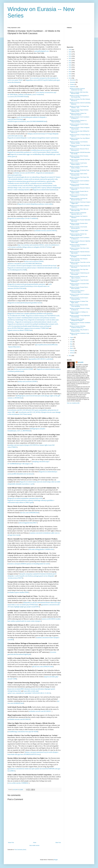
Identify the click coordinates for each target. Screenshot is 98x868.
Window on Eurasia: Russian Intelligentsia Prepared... (77, 320)
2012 (70, 356)
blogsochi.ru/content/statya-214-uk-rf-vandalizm (23, 218)
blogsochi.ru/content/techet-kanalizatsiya (45, 190)
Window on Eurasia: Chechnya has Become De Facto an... (79, 199)
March (72, 348)
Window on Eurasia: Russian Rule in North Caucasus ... (79, 288)
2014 (70, 76)
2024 (70, 54)
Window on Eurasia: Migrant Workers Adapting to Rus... (79, 111)
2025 (70, 52)
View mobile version (34, 845)
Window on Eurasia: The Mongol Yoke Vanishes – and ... (79, 107)
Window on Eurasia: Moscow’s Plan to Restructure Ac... (79, 150)
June (71, 342)
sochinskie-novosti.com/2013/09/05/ (24, 173)
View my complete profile (73, 403)
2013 (70, 78)
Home (35, 843)
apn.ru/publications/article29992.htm (46, 345)
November (73, 82)
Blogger (56, 860)
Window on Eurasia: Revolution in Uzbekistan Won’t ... (78, 245)
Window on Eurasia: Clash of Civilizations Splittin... (77, 291)
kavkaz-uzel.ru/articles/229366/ (27, 381)
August (72, 337)
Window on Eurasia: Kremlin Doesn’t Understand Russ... (79, 299)
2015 (70, 74)
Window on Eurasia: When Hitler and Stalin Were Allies (79, 210)
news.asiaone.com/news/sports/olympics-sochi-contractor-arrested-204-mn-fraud (32, 266)
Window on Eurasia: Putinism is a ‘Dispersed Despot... (78, 121)
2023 (70, 56)
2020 (70, 63)
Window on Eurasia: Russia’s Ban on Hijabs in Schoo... (79, 192)
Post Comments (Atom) (20, 850)
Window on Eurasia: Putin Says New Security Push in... (79, 270)
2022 (70, 58)
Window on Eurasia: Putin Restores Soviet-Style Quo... (79, 259)
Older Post (58, 843)
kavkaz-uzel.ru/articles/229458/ (34, 261)
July (71, 340)
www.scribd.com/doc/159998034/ (18, 783)
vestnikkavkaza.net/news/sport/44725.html (44, 150)
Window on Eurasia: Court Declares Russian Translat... (79, 142)
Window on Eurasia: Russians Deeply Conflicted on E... (79, 185)
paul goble (81, 362)
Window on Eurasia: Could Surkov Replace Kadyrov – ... (78, 164)
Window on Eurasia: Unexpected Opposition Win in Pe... (78, 213)
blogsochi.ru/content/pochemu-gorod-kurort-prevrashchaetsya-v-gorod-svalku (31, 181)
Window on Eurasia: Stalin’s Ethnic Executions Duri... (78, 174)
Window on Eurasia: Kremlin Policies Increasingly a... (79, 125)
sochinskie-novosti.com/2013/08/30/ (19, 183)
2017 (70, 69)
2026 (70, 50)
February (72, 351)
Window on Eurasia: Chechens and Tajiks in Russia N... (79, 277)
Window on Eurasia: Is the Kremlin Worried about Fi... (78, 228)
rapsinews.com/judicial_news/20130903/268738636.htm (25, 264)
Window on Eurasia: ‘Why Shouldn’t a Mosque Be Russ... (79, 330)
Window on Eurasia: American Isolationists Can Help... (77, 89)
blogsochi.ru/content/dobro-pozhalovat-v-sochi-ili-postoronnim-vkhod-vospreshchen (33, 152)
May (71, 344)
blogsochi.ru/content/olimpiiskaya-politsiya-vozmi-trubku (35, 204)
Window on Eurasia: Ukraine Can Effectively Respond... (78, 114)
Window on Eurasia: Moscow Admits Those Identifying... (79, 306)
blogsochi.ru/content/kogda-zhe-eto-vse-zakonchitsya (24, 177)
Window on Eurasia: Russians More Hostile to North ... (79, 224)
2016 (70, 72)
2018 (70, 67)
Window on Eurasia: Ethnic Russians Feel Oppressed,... (79, 157)
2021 (70, 61)
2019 (70, 65)
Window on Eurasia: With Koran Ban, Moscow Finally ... (79, 93)
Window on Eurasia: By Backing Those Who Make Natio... (79, 171)
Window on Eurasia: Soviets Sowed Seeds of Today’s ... (79, 167)
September (73, 87)
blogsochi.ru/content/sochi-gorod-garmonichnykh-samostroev (27, 284)
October (72, 84)
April (71, 346)
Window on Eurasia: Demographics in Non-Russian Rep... (79, 96)
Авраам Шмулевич (14, 347)
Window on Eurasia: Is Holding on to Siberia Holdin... (79, 313)
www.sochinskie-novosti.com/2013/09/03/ (20, 186)
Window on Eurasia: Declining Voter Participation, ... (79, 196)
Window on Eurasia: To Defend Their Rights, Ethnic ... (79, 302)
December (73, 80)
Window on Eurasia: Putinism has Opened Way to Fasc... (78, 235)
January (72, 353)
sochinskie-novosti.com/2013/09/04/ (42, 183)
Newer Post (11, 843)
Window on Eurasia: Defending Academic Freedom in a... (78, 327)
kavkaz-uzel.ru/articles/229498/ (24, 369)
